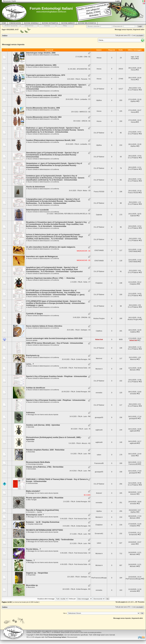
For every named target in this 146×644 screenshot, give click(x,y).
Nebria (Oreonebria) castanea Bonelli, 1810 (44, 95)
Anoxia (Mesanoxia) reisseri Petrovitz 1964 (44, 117)
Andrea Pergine (99, 318)
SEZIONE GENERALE (31, 23)
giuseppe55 (99, 417)
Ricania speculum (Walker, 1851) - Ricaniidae (45, 498)
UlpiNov (99, 100)
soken (99, 455)
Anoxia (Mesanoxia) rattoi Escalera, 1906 (43, 108)
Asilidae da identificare (36, 388)
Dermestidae (32, 469)
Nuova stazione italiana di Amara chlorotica (44, 326)
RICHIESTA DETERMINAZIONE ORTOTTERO (45, 530)
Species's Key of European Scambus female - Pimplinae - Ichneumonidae (57, 376)
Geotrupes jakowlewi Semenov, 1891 (41, 65)
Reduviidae (31, 452)
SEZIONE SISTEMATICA (50, 23)
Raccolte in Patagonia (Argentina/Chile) (42, 510)
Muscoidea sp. (32, 585)
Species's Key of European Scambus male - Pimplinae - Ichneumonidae (56, 400)
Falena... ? (30, 560)
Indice (5, 36)
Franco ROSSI (99, 192)
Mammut (99, 358)
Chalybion (99, 283)
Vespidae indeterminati (35, 524)
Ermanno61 (99, 533)
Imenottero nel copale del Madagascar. (42, 257)
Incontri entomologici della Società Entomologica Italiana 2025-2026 (54, 338)
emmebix (99, 393)
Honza (99, 58)
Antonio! (99, 493)
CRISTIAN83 (99, 250)
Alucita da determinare (35, 187)
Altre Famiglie (32, 500)
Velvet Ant (99, 339)
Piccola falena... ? (33, 549)
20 (136, 602)
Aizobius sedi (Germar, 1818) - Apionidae (43, 425)
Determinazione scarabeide (37, 210)
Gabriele (99, 215)
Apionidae (31, 427)
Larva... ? (30, 364)
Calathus (99, 331)
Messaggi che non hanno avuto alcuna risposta (43, 415)
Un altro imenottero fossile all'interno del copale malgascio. (51, 247)
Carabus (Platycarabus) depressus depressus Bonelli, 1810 (51, 140)
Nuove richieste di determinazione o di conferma (43, 55)
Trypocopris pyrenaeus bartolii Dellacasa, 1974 (46, 75)
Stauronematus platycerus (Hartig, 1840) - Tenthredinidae (50, 540)
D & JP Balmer (99, 89)
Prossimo (141, 602)
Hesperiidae (32, 575)
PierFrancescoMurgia (99, 578)
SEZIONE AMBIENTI (68, 23)
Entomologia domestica (35, 464)
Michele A (99, 369)
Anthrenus (30, 413)
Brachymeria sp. (33, 356)
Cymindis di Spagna (34, 314)
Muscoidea (31, 587)
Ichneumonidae (33, 483)
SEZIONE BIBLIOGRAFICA (87, 23)
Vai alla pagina (121, 602)
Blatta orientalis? (33, 491)
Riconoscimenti (72, 637)
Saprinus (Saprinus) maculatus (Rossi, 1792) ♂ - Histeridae (50, 278)
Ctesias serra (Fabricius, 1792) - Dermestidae (45, 467)
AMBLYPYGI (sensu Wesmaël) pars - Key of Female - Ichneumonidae (55, 343)
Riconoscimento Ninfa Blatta (38, 462)
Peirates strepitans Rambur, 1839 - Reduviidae (45, 450)
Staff (56, 637)
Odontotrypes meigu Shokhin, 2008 (41, 53)
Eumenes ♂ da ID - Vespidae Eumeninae (43, 522)
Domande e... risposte (35, 512)
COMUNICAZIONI (15, 23)
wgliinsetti (99, 430)
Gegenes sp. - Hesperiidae (37, 573)
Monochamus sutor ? (35, 515)
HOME (4, 23)
